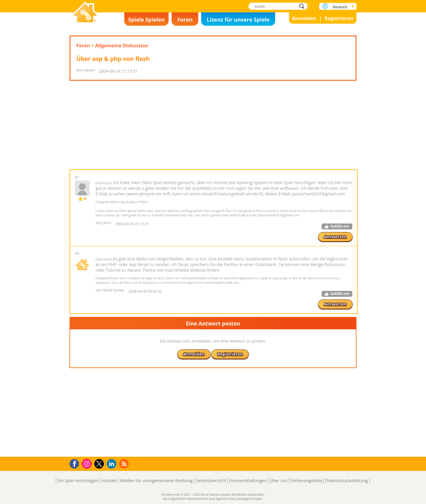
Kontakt (109, 480)
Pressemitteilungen (248, 480)
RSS (125, 464)
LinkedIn (113, 464)
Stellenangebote (306, 480)
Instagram (88, 463)
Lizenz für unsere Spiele (238, 20)
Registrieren (339, 18)
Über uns (279, 480)
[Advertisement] (213, 125)
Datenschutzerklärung (346, 480)
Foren (185, 20)
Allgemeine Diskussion (122, 46)
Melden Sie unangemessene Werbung (156, 480)
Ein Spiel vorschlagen (78, 480)
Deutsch (340, 7)
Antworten (335, 237)
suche (303, 6)
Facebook (76, 463)
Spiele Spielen (146, 20)
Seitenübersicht (211, 480)
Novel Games (85, 13)
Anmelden (304, 18)
